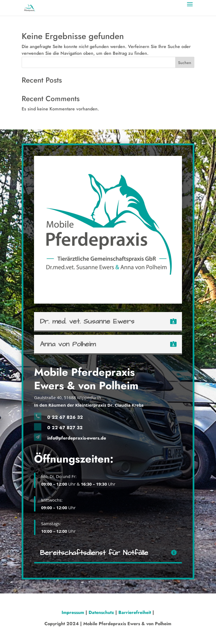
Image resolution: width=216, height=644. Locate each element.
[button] (190, 8)
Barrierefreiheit (135, 612)
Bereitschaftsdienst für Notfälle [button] (94, 553)
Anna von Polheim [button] (68, 344)
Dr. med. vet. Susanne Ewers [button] (87, 321)
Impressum (74, 612)
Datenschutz (101, 612)
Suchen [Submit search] (185, 63)
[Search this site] (108, 62)
